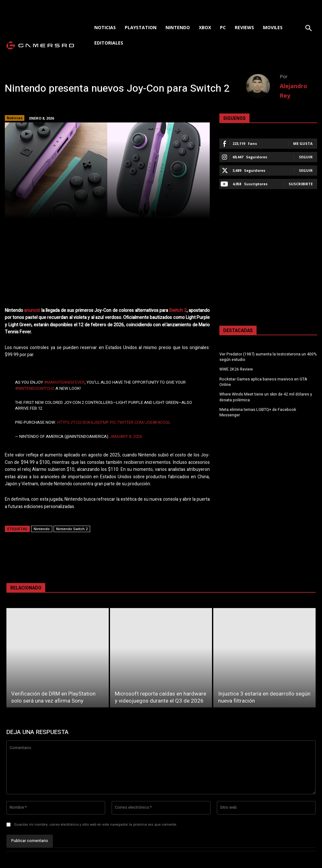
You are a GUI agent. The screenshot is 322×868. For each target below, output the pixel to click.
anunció (32, 310)
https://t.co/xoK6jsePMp (83, 422)
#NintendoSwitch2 (35, 388)
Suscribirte (301, 184)
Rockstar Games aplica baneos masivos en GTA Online (263, 381)
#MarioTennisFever (64, 382)
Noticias (15, 118)
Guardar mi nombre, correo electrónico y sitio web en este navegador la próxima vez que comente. (96, 825)
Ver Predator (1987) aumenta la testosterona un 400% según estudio (268, 357)
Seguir (306, 157)
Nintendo (42, 529)
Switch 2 (178, 310)
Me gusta (303, 143)
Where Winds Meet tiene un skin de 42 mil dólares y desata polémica (266, 396)
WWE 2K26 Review (236, 369)
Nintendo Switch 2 (72, 529)
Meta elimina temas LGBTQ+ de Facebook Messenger (268, 408)
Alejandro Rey (293, 91)
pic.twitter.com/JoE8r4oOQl (140, 422)
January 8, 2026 (126, 436)
